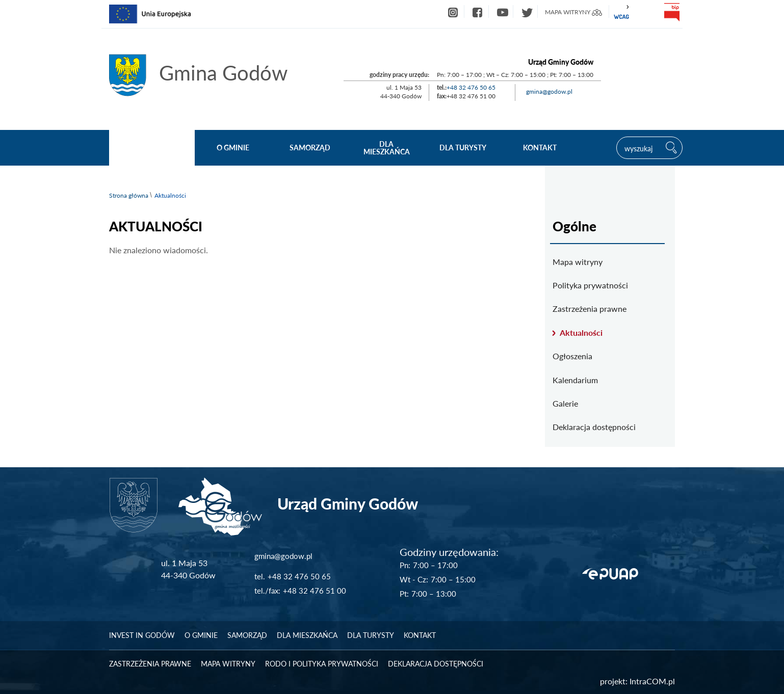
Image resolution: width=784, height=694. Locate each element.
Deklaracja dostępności (594, 427)
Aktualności (581, 332)
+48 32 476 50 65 (471, 87)
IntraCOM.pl (652, 681)
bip (671, 12)
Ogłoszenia (572, 356)
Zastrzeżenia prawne (590, 309)
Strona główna (129, 195)
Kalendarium (575, 380)
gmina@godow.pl (549, 91)
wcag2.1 (621, 12)
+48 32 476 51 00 (315, 591)
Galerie (565, 403)
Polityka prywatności (590, 285)
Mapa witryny (578, 262)
